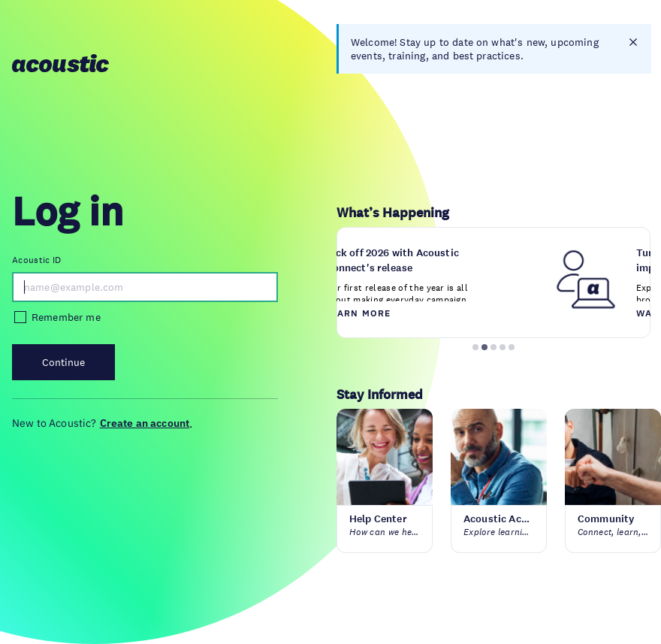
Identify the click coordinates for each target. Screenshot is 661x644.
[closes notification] (633, 42)
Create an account (145, 423)
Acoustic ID (37, 260)
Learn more (359, 313)
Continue (63, 362)
